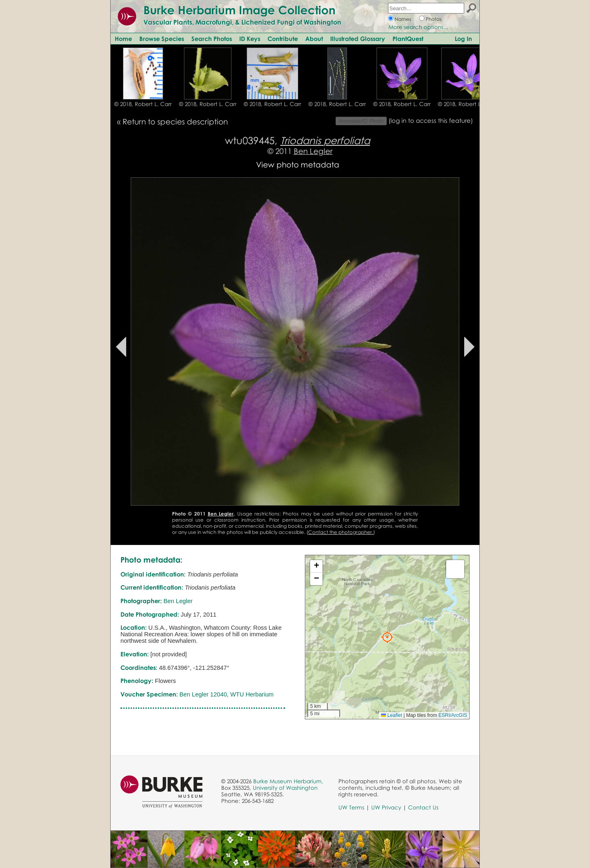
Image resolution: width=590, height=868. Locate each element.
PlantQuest (408, 38)
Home (123, 38)
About (314, 38)
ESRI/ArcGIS (453, 715)
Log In (463, 38)
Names (403, 19)
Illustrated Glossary (358, 38)
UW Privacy (386, 807)
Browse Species (162, 38)
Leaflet (391, 715)
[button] (387, 637)
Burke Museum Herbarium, (288, 781)
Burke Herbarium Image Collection (239, 10)
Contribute (283, 38)
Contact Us (423, 807)
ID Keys (250, 38)
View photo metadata (298, 164)
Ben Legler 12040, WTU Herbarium (227, 694)
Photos (434, 19)
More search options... (418, 27)
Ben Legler (313, 151)
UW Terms (351, 807)
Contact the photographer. (341, 532)
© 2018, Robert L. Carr (143, 104)
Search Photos (212, 38)
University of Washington (285, 788)
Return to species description (175, 121)
